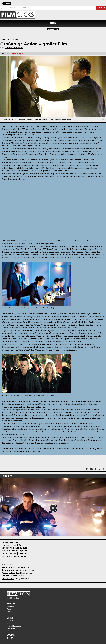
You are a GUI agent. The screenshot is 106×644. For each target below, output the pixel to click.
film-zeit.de (11, 623)
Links (10, 618)
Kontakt (12, 604)
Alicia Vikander (10, 573)
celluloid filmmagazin (14, 626)
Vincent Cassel (10, 576)
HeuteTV (10, 621)
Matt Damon (9, 567)
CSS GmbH (11, 629)
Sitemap (10, 612)
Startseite (53, 29)
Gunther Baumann (14, 48)
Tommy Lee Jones (11, 570)
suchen (101, 8)
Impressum (11, 606)
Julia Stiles (8, 579)
